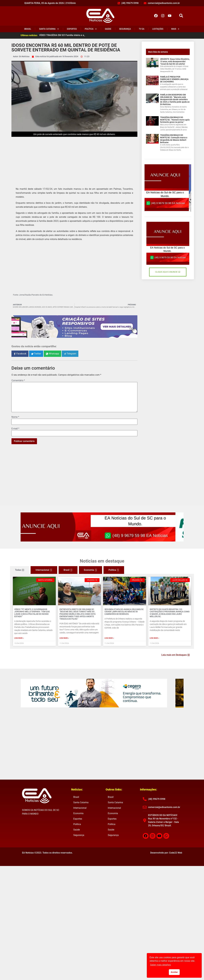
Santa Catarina (49, 29)
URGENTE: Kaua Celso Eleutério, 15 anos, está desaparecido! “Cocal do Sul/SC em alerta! (175, 61)
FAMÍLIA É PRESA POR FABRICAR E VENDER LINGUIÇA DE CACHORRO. (174, 79)
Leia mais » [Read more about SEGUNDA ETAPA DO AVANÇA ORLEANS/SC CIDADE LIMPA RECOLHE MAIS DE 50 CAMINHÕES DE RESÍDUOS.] (109, 638)
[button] (181, 16)
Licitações (158, 29)
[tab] (20, 570)
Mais (175, 29)
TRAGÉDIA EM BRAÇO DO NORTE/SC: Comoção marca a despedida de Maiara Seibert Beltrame (174, 139)
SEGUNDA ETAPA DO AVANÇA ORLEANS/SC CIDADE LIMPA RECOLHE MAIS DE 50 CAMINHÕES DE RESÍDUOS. (124, 612)
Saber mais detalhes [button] (160, 965)
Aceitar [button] (174, 972)
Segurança (125, 29)
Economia (78, 813)
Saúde (108, 29)
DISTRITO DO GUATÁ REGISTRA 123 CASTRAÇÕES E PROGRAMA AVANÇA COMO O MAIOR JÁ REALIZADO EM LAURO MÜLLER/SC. (170, 613)
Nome (15, 417)
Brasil (28, 29)
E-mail (15, 429)
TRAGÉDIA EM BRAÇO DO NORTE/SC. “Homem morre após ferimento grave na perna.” (175, 120)
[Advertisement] (74, 160)
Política (91, 29)
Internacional (80, 808)
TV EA (142, 29)
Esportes (72, 29)
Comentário (18, 380)
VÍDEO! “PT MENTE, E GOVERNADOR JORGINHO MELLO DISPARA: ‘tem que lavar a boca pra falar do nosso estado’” (32, 613)
